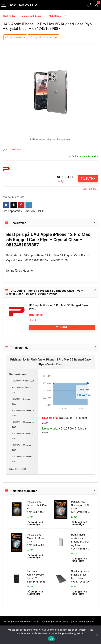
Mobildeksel (55, 16)
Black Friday (9, 16)
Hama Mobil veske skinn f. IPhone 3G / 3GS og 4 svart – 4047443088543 (81, 542)
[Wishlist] (89, 5)
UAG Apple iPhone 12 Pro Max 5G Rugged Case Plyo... (58, 307)
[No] (97, 635)
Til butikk (88, 179)
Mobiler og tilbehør (31, 16)
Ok (51, 639)
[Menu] (4, 5)
